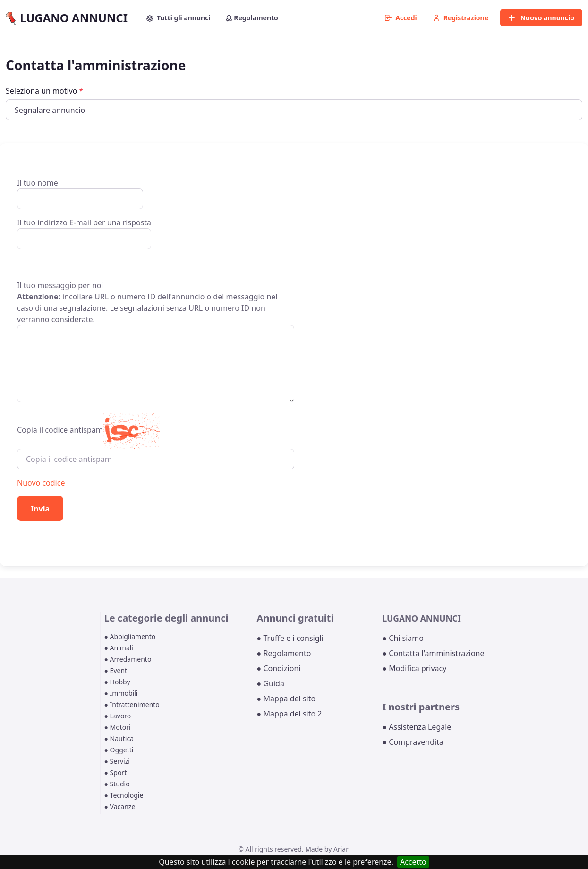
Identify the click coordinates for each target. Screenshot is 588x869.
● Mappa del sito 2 (290, 714)
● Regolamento (284, 653)
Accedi (401, 18)
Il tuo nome (80, 193)
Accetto (413, 862)
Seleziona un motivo (44, 91)
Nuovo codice (41, 483)
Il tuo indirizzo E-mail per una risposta (84, 233)
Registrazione (461, 18)
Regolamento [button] (252, 18)
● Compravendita (413, 742)
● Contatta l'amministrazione (433, 653)
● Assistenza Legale (417, 727)
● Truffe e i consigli (290, 638)
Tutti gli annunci (179, 18)
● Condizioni (279, 668)
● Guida (271, 683)
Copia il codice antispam (60, 430)
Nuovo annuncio (541, 18)
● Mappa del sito (286, 699)
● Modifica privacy (414, 668)
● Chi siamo (403, 638)
